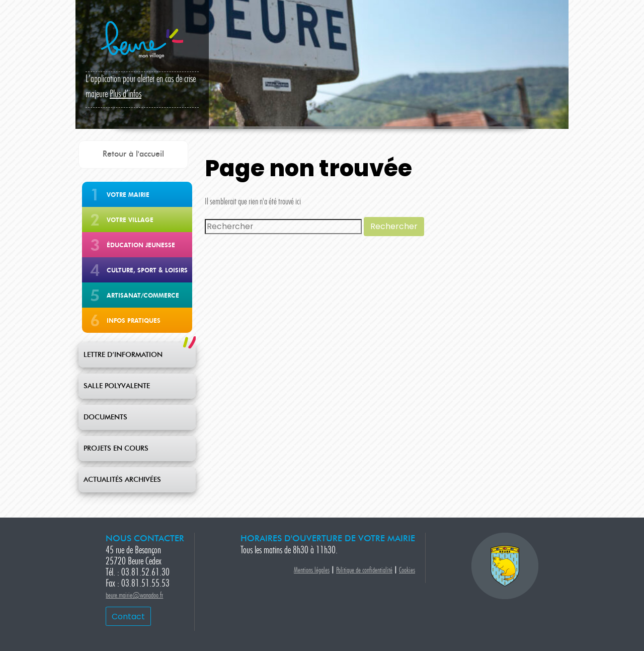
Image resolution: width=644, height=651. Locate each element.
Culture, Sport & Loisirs (147, 270)
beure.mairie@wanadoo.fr (134, 596)
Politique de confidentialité (364, 571)
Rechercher (394, 226)
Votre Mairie (128, 195)
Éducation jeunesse (141, 245)
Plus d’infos (126, 95)
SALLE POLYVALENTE (117, 386)
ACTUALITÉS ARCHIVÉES (122, 480)
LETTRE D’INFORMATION (123, 355)
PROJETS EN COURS (116, 449)
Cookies (407, 571)
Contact (128, 617)
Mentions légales (312, 571)
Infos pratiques (134, 320)
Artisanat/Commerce (143, 295)
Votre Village (130, 220)
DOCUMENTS (105, 417)
